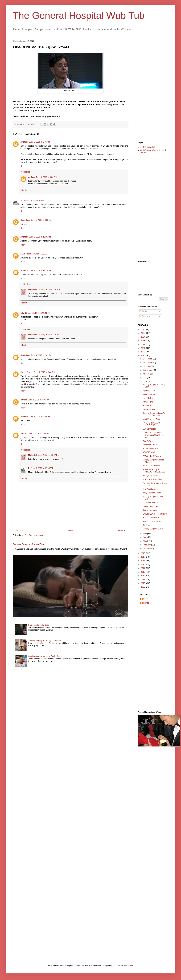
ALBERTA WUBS (148, 147)
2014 (143, 568)
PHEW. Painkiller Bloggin (153, 479)
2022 (143, 344)
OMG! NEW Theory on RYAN (155, 514)
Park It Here (148, 402)
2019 (143, 356)
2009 (143, 587)
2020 (143, 352)
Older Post (123, 531)
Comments (145, 316)
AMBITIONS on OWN (152, 466)
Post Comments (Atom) (35, 535)
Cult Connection (149, 429)
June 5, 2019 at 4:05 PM (39, 400)
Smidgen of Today (150, 476)
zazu (23, 254)
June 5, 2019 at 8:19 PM (49, 455)
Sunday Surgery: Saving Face (29, 544)
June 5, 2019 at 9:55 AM (41, 220)
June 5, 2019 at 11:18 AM (40, 271)
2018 (143, 553)
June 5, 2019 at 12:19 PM (49, 335)
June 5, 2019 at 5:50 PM (39, 434)
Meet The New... (150, 394)
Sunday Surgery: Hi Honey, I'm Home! (45, 641)
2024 (143, 337)
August (146, 374)
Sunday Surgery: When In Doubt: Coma (45, 656)
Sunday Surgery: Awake (153, 529)
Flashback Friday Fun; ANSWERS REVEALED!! (155, 471)
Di (21, 201)
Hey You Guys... (149, 489)
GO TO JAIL (148, 406)
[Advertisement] (151, 88)
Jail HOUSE (148, 398)
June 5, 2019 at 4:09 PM (39, 417)
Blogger (130, 966)
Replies (27, 172)
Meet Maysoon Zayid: (152, 419)
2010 (143, 583)
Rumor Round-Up (150, 448)
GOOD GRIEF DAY (151, 518)
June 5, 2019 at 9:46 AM (34, 201)
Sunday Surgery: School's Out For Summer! (154, 414)
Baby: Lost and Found (152, 493)
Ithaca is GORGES (151, 445)
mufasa (32, 177)
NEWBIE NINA (149, 452)
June (145, 381)
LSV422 (24, 313)
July (145, 378)
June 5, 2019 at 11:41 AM (39, 313)
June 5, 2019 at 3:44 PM (44, 372)
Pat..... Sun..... (27, 372)
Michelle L (33, 290)
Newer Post (19, 531)
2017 (143, 557)
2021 (143, 348)
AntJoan (24, 142)
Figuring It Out (149, 391)
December (148, 359)
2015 (143, 565)
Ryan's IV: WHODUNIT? (153, 521)
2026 (143, 329)
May (145, 534)
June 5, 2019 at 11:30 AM (49, 290)
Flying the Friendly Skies (39, 625)
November (148, 363)
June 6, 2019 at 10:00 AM (42, 468)
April (145, 537)
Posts (143, 311)
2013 (143, 572)
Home (71, 531)
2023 (143, 341)
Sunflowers (147, 525)
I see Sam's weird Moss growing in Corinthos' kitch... (153, 435)
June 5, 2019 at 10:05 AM (40, 237)
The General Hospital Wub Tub (79, 15)
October (147, 366)
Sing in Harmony (150, 510)
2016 (143, 561)
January (147, 548)
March (146, 541)
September (148, 370)
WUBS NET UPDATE (152, 456)
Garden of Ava (149, 409)
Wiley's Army (148, 441)
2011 (143, 579)
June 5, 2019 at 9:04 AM (39, 142)
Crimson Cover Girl (151, 503)
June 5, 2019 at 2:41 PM (41, 355)
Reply (23, 166)
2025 (143, 333)
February (147, 545)
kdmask (147, 603)
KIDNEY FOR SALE (151, 506)
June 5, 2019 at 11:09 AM (36, 254)
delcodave (25, 220)
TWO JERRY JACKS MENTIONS (152, 424)
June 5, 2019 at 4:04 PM (46, 177)
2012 (143, 576)
